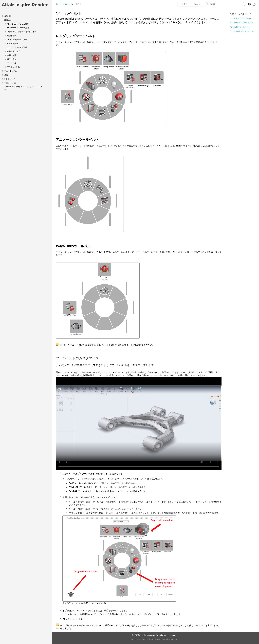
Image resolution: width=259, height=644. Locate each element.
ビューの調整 (13, 43)
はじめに (8, 20)
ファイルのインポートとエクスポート (23, 32)
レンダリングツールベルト (241, 18)
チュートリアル (11, 71)
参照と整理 (12, 55)
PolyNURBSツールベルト (240, 27)
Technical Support (170, 639)
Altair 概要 (18, 24)
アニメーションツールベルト (242, 23)
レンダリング (10, 79)
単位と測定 (12, 59)
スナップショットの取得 (17, 47)
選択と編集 (12, 36)
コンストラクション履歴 (17, 40)
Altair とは (18, 28)
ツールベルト (13, 63)
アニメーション (11, 83)
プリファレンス (13, 67)
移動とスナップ (13, 51)
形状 (6, 75)
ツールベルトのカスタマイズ (242, 31)
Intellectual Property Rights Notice (145, 639)
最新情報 (8, 16)
